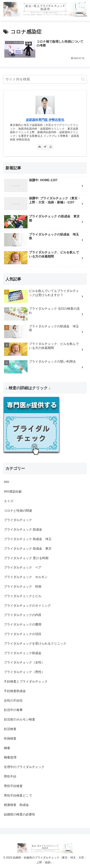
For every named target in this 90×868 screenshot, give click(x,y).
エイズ (9, 501)
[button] (83, 79)
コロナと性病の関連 (18, 511)
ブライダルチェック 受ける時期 (26, 558)
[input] (45, 79)
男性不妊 (10, 776)
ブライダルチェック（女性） (24, 662)
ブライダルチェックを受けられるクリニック (35, 644)
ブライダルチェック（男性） (24, 672)
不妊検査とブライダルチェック (26, 681)
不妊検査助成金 (15, 691)
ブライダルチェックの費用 (23, 624)
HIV (7, 482)
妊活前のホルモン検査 (20, 719)
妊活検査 (10, 729)
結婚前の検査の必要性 (20, 814)
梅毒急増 (10, 757)
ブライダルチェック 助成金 (23, 529)
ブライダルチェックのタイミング (27, 606)
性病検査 (10, 738)
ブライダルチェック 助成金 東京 (28, 549)
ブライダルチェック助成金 (23, 653)
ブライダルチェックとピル (23, 596)
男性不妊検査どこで (18, 796)
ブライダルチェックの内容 (23, 615)
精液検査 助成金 (16, 805)
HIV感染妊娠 (13, 492)
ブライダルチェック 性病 (23, 586)
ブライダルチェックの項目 (23, 634)
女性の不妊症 (13, 701)
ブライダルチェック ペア (23, 567)
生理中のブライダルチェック (24, 767)
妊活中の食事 (13, 710)
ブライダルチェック (18, 520)
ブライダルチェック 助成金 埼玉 (28, 539)
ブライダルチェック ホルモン (26, 577)
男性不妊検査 (13, 786)
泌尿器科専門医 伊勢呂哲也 (45, 120)
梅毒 (7, 748)
